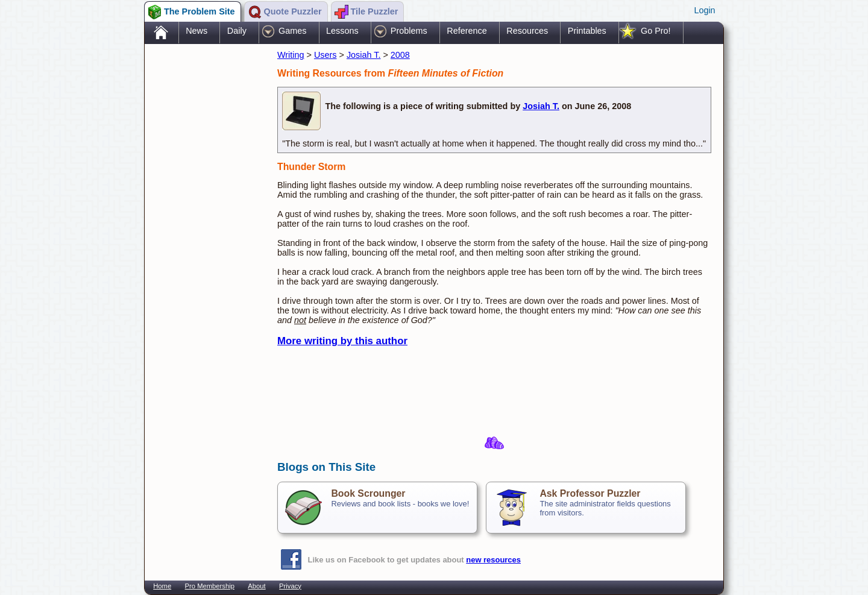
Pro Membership (210, 586)
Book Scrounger (368, 493)
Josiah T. (364, 55)
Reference (467, 31)
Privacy (290, 586)
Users (325, 55)
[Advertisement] (205, 237)
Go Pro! (656, 31)
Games (292, 31)
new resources (493, 560)
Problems (409, 31)
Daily (237, 31)
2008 (400, 55)
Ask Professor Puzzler (590, 493)
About (256, 586)
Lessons (342, 31)
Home (162, 586)
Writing (291, 55)
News (197, 31)
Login (704, 10)
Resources (527, 31)
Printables (587, 31)
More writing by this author (342, 341)
